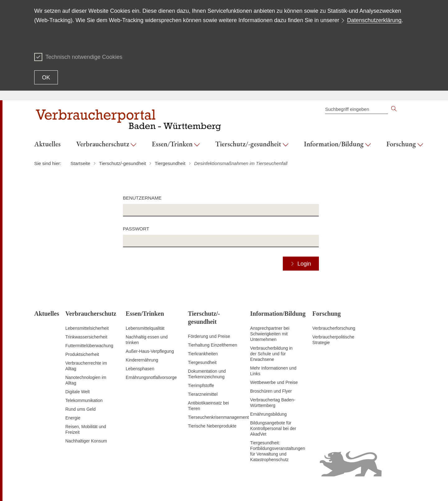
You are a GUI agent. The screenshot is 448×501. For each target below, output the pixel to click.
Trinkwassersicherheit (86, 337)
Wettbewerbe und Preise (274, 382)
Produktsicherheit (82, 354)
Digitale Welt (77, 392)
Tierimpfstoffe (201, 385)
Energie (73, 418)
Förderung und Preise (209, 336)
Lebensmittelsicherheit (87, 328)
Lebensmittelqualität (145, 328)
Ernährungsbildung (268, 414)
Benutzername (142, 198)
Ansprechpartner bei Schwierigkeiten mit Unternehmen (270, 334)
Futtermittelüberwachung (89, 346)
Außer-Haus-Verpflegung (150, 351)
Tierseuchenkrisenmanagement (218, 417)
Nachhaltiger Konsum (86, 441)
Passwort (136, 229)
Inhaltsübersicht (288, 489)
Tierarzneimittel (203, 394)
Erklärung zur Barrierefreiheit (334, 489)
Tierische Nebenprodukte (212, 426)
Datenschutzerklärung (374, 20)
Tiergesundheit (202, 362)
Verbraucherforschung (334, 328)
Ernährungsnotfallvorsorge (151, 377)
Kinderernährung (142, 360)
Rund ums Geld (80, 409)
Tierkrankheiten (203, 354)
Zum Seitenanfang (52, 489)
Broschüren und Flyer (271, 391)
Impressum (403, 489)
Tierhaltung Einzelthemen (212, 345)
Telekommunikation (84, 400)
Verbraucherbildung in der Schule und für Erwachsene (271, 354)
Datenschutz (377, 489)
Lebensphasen (140, 369)
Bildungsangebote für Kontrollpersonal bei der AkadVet (273, 428)
